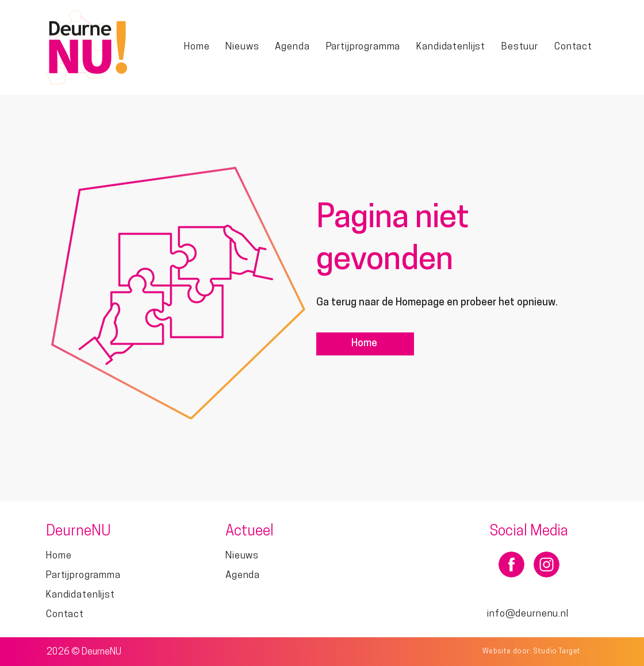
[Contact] (105, 615)
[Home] (365, 344)
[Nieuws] (284, 556)
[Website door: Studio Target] (533, 651)
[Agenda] (284, 575)
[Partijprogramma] (105, 575)
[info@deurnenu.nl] (529, 614)
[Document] (511, 564)
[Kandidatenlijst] (105, 595)
